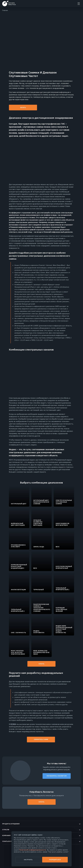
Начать (23, 108)
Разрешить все (55, 860)
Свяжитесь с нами (41, 739)
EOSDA (9, 3)
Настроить (28, 860)
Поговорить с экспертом (57, 776)
